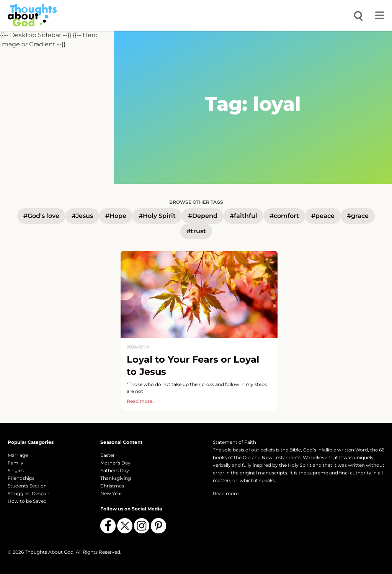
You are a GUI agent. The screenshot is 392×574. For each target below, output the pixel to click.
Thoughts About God (49, 552)
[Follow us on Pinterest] (158, 526)
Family (16, 463)
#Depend (203, 216)
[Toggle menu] (380, 15)
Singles (16, 470)
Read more (226, 493)
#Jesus (82, 216)
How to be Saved (27, 501)
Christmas (112, 486)
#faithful (243, 216)
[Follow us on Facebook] (108, 526)
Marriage (18, 455)
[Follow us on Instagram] (142, 526)
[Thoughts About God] (32, 15)
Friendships (21, 478)
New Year (111, 493)
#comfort (284, 216)
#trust (196, 231)
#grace (358, 216)
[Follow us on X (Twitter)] (125, 526)
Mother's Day (115, 463)
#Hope (116, 216)
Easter (108, 455)
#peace (323, 216)
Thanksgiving (116, 478)
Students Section (27, 486)
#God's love (41, 216)
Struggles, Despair (29, 493)
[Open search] (358, 15)
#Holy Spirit (157, 216)
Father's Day (115, 470)
